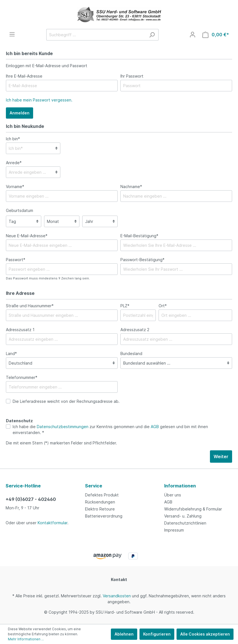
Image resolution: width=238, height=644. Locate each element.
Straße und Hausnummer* (30, 306)
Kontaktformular (52, 523)
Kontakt (119, 579)
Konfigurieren (157, 634)
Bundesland (131, 353)
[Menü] (12, 34)
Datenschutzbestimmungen (63, 427)
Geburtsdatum (20, 210)
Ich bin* (13, 139)
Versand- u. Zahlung (183, 516)
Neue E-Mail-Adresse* (27, 236)
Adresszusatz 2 (135, 330)
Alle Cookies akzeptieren (205, 634)
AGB (155, 427)
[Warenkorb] (216, 35)
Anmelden (20, 113)
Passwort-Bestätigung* (142, 260)
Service (94, 486)
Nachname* (131, 187)
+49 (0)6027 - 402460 (31, 499)
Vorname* (15, 187)
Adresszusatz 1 (20, 330)
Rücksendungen (100, 502)
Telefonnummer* (22, 377)
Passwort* (16, 260)
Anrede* (14, 163)
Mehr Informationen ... (26, 639)
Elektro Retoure (100, 509)
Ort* (163, 306)
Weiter (221, 457)
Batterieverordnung (104, 516)
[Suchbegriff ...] (96, 35)
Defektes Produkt (102, 495)
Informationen (180, 486)
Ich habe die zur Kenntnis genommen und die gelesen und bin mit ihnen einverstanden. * (110, 430)
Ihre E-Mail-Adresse (24, 76)
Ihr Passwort (132, 76)
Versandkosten (117, 596)
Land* (11, 353)
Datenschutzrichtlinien (185, 523)
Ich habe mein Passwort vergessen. (39, 100)
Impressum (174, 530)
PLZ (125, 306)
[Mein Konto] (193, 35)
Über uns (173, 495)
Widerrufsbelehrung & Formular (193, 509)
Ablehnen (124, 634)
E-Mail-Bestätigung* (139, 236)
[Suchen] (152, 35)
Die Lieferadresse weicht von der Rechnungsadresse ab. (66, 401)
